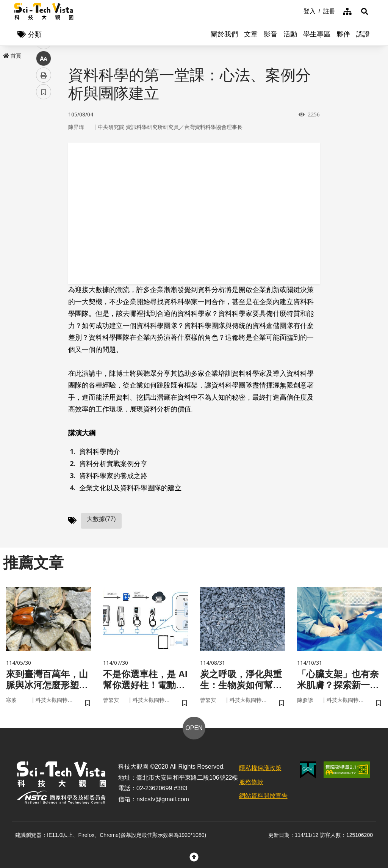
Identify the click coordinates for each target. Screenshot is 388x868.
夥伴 (343, 34)
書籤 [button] (44, 228)
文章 (251, 34)
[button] (365, 11)
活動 (290, 34)
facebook (44, 145)
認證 (363, 34)
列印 (44, 212)
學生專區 (317, 34)
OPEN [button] (194, 728)
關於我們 (224, 34)
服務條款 (251, 782)
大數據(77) (101, 519)
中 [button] (44, 195)
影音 (271, 34)
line (41, 178)
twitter (44, 162)
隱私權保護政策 (260, 768)
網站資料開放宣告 (263, 796)
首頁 (12, 56)
